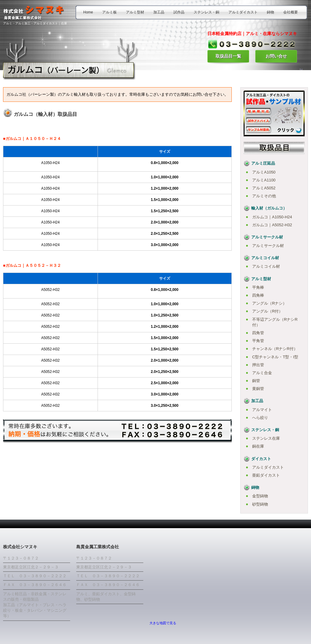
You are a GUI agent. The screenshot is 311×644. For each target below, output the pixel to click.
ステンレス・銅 (206, 12)
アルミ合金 (262, 373)
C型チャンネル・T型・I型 (275, 357)
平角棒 (258, 287)
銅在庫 (258, 446)
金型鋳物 (260, 496)
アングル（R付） (267, 311)
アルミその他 (264, 196)
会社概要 (291, 12)
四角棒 (258, 295)
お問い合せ (276, 56)
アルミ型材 (135, 12)
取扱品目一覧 (228, 56)
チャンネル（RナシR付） (275, 349)
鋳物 (270, 12)
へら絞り (260, 418)
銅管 (256, 381)
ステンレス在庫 (266, 438)
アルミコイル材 (266, 266)
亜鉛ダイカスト (266, 475)
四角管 (258, 333)
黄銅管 (258, 389)
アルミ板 (109, 12)
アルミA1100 (264, 180)
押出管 (258, 365)
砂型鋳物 (260, 504)
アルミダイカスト (243, 12)
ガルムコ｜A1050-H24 (272, 217)
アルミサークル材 (268, 246)
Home (88, 12)
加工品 (159, 12)
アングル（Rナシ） (269, 303)
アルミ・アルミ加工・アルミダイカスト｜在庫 (35, 23)
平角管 (258, 341)
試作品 (179, 12)
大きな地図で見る (163, 623)
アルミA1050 (264, 172)
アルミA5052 (264, 188)
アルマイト (262, 410)
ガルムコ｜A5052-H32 (272, 225)
